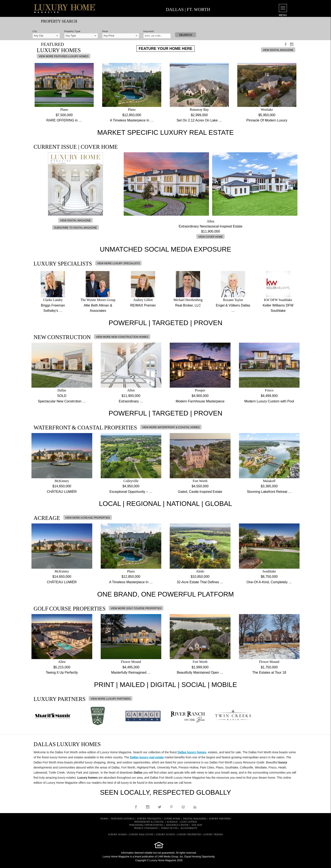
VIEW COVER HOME (210, 237)
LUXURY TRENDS (213, 835)
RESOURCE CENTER (177, 825)
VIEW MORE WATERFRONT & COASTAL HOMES (171, 427)
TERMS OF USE (169, 828)
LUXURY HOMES (117, 835)
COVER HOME (172, 819)
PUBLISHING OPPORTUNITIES (146, 825)
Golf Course (189, 822)
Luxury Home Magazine (116, 857)
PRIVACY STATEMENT (146, 828)
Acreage (172, 822)
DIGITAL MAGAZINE (195, 819)
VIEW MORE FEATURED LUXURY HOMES (64, 56)
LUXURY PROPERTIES (189, 835)
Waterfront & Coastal (149, 822)
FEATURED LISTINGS (122, 819)
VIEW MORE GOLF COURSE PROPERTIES (136, 608)
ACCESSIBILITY (189, 828)
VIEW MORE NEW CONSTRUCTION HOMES (122, 337)
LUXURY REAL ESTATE (141, 835)
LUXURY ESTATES (165, 835)
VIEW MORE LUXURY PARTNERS (111, 699)
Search (186, 35)
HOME (104, 819)
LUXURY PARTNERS (220, 819)
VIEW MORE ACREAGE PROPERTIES (88, 518)
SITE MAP (197, 825)
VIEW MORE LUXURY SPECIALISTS (118, 263)
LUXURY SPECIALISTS (149, 819)
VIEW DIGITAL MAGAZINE (278, 50)
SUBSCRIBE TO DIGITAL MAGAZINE (76, 228)
